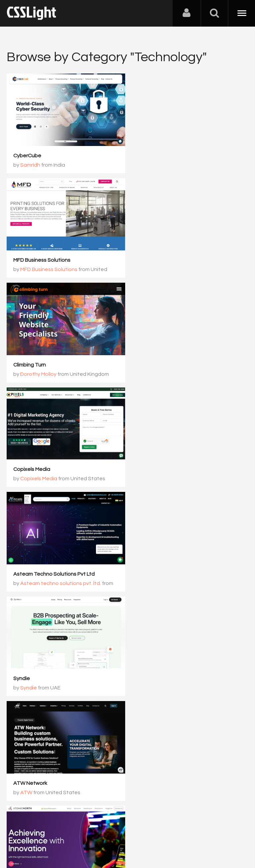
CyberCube (27, 156)
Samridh (30, 165)
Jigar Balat (157, 583)
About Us (20, 835)
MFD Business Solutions (165, 156)
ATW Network (30, 469)
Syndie (145, 365)
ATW (26, 479)
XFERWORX (28, 574)
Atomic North (153, 469)
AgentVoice (151, 678)
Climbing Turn (30, 260)
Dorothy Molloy (38, 269)
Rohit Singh (157, 479)
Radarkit (24, 678)
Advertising (83, 835)
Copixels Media (155, 260)
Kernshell (147, 574)
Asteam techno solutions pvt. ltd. (61, 374)
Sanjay (29, 688)
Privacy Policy (118, 835)
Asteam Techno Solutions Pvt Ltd (54, 365)
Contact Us (50, 835)
